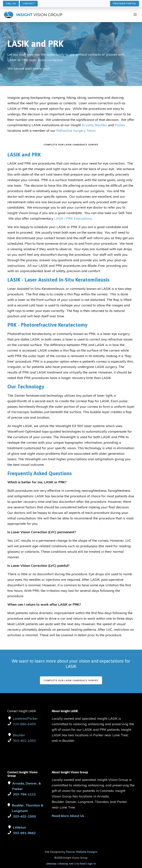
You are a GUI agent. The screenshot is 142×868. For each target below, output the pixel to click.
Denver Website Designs (82, 852)
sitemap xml (66, 864)
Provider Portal (125, 4)
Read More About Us (68, 816)
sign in (92, 864)
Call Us (11, 4)
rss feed (80, 864)
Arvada (88, 125)
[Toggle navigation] (135, 15)
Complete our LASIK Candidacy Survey (71, 680)
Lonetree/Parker (25, 718)
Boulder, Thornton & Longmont (28, 808)
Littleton (19, 827)
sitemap (51, 864)
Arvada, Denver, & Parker (27, 786)
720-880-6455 (24, 724)
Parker (120, 125)
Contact (29, 4)
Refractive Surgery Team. (76, 130)
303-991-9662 (24, 833)
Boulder (101, 125)
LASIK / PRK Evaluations (73, 218)
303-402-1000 (24, 740)
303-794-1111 (24, 794)
